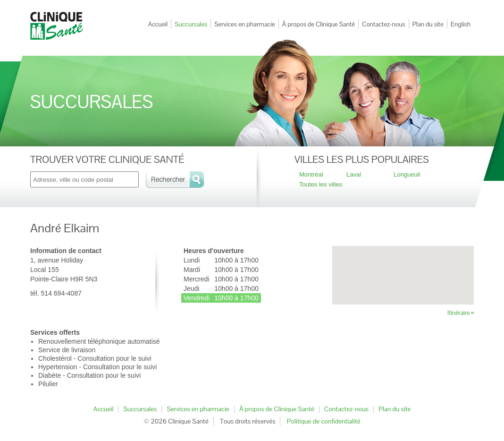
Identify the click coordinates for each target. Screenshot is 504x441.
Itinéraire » (461, 313)
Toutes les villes (321, 184)
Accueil (158, 24)
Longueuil (407, 174)
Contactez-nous (384, 24)
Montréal (311, 174)
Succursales (191, 24)
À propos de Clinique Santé (319, 24)
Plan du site (428, 24)
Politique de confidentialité (324, 421)
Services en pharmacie (245, 24)
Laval (354, 174)
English (461, 24)
